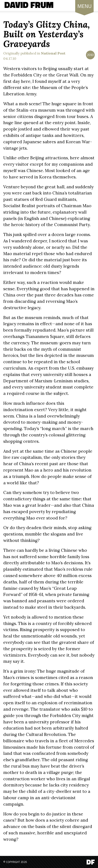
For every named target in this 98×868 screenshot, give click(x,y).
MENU (84, 7)
